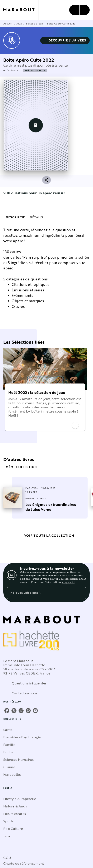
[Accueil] (21, 10)
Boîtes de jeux (34, 23)
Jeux (19, 23)
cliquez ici (68, 582)
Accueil (8, 23)
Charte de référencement (24, 863)
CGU (7, 858)
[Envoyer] (81, 593)
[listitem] (7, 711)
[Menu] (79, 10)
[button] (65, 40)
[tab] (15, 217)
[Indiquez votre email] (41, 593)
